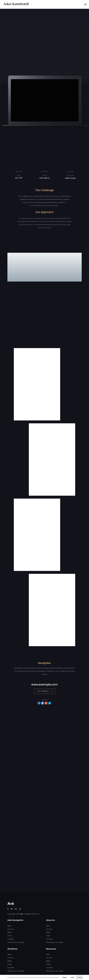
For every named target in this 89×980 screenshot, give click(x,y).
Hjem (9, 926)
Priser (10, 936)
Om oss (10, 929)
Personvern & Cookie (16, 942)
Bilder (10, 932)
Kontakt (11, 939)
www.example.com (44, 684)
